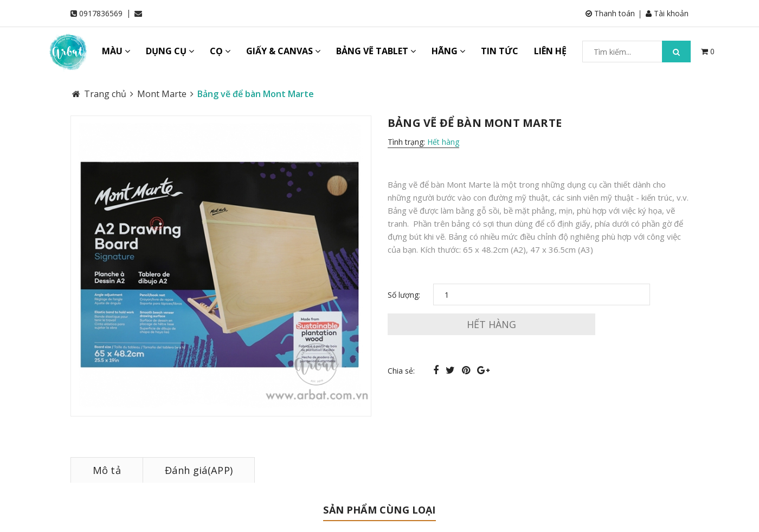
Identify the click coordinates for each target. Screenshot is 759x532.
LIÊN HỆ (550, 51)
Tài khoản (667, 13)
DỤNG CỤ (170, 51)
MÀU (116, 51)
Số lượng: (404, 295)
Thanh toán (610, 13)
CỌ (220, 51)
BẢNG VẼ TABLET (376, 51)
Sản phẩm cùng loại (379, 510)
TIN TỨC (500, 51)
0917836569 (101, 13)
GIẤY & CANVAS (283, 51)
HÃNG (448, 51)
